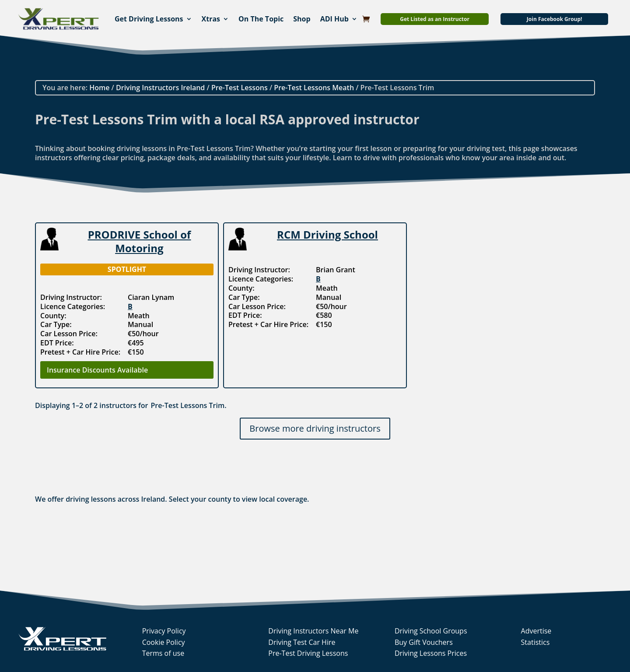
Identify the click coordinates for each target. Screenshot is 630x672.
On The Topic (261, 19)
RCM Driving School (327, 234)
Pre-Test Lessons (240, 88)
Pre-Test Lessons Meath (314, 88)
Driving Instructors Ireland (160, 88)
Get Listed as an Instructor (435, 19)
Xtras (211, 19)
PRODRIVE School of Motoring (140, 241)
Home (99, 88)
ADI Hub (334, 19)
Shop (302, 19)
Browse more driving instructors (315, 428)
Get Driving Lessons (149, 19)
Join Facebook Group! (555, 19)
